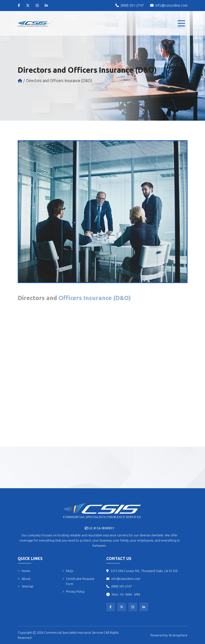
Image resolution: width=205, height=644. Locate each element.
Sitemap (26, 586)
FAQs (68, 571)
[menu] (181, 23)
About (24, 579)
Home (24, 571)
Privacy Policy (73, 592)
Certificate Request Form (78, 581)
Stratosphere (178, 635)
